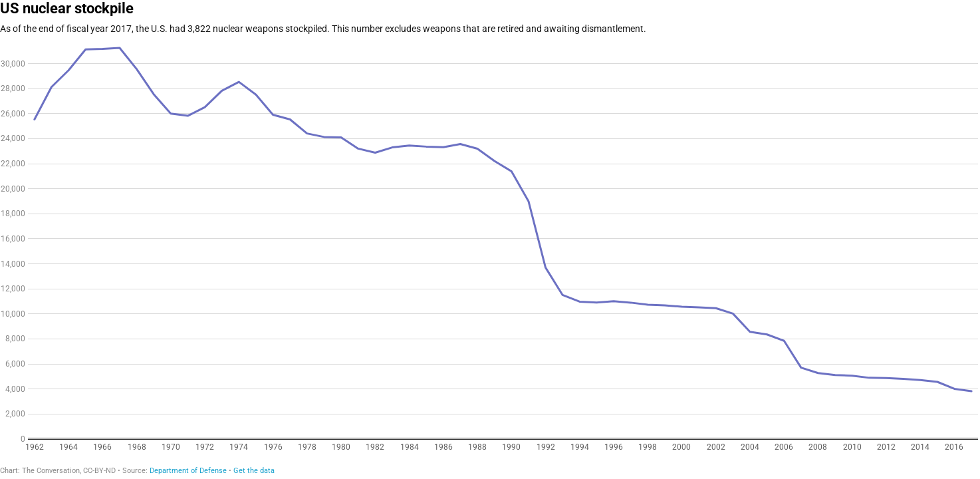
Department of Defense (188, 471)
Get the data (254, 471)
